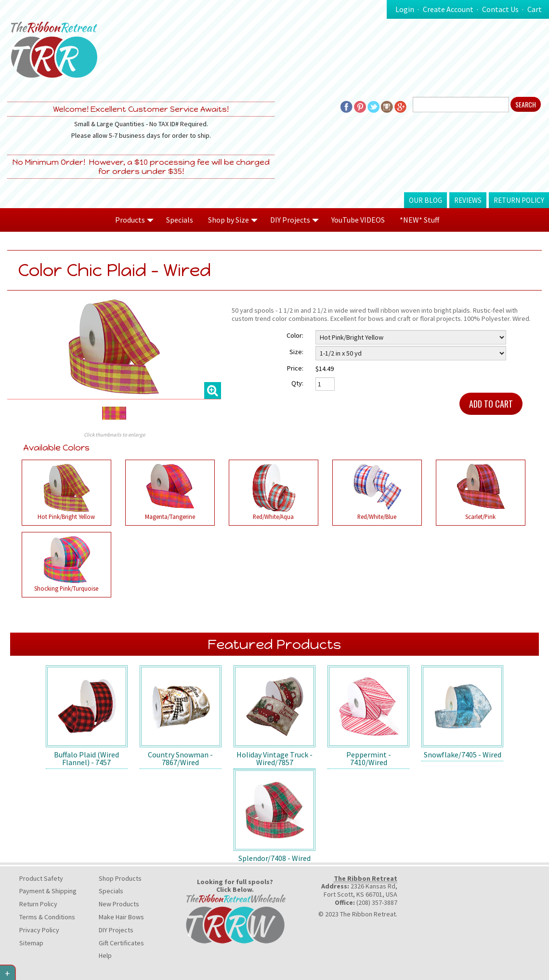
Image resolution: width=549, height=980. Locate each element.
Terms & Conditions (47, 917)
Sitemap (31, 943)
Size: (296, 352)
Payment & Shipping (48, 891)
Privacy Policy (39, 930)
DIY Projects (116, 930)
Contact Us (500, 9)
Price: (295, 368)
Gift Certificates (121, 943)
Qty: (297, 383)
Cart (535, 9)
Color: (295, 335)
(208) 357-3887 (377, 902)
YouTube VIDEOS (358, 220)
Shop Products (120, 878)
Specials (180, 220)
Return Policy (519, 200)
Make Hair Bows (121, 917)
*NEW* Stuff (419, 220)
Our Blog (425, 200)
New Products (119, 904)
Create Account (448, 9)
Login (405, 9)
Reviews (468, 200)
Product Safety (41, 878)
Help (105, 955)
